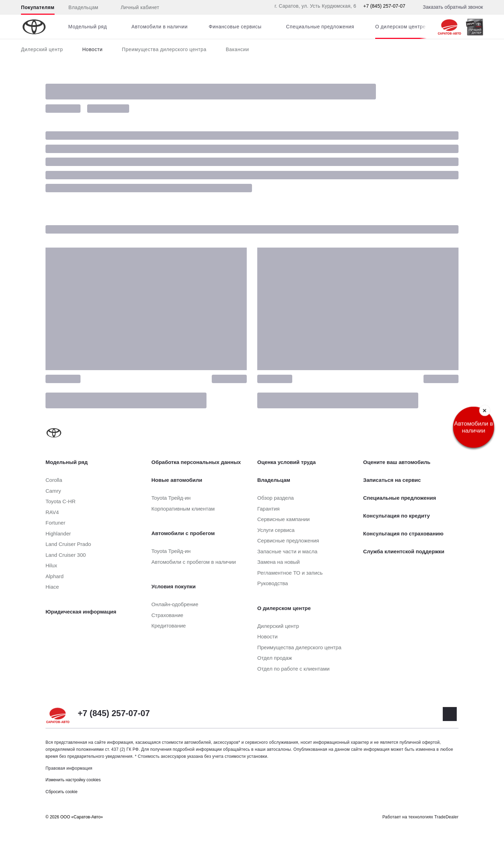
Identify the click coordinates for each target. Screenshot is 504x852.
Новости (92, 49)
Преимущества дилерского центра (164, 49)
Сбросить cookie (61, 792)
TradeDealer (446, 817)
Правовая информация (69, 768)
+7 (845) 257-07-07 (384, 6)
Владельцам (83, 7)
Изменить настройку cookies (73, 780)
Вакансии (237, 49)
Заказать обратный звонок (453, 7)
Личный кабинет (136, 8)
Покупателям (38, 7)
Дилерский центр (42, 49)
